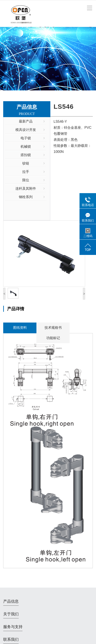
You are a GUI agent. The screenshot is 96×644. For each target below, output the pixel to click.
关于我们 (11, 614)
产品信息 (11, 601)
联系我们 (11, 639)
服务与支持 (13, 627)
